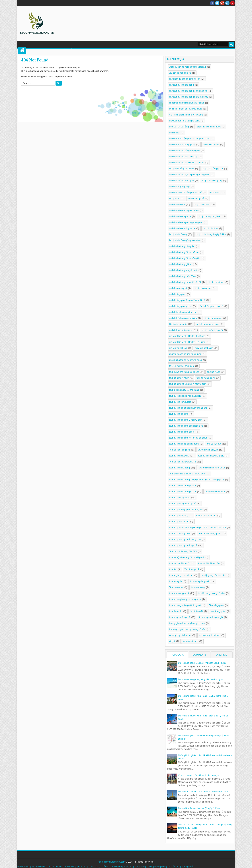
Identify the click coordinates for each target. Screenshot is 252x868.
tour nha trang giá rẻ (179, 593)
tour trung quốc (218, 611)
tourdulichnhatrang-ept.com (112, 862)
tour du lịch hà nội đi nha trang (184, 444)
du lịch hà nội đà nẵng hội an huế (185, 193)
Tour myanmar (176, 587)
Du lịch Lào (175, 199)
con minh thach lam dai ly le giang (186, 109)
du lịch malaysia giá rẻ (209, 216)
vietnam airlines (190, 641)
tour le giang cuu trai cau (181, 575)
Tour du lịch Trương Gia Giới (183, 551)
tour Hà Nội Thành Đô (209, 563)
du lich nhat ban (217, 282)
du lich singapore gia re (181, 306)
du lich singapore (203, 288)
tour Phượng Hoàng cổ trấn (211, 593)
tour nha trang (198, 587)
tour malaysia (176, 581)
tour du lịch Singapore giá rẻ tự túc (186, 510)
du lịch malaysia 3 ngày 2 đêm (184, 210)
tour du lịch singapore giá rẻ (183, 504)
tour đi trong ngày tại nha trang (184, 390)
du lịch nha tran (210, 228)
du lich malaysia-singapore (182, 228)
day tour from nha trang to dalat (184, 121)
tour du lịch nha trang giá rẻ (183, 492)
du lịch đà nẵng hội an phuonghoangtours (189, 175)
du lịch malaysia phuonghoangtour (186, 222)
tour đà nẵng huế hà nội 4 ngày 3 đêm (188, 384)
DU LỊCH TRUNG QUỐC (94, 50)
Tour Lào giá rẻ (192, 569)
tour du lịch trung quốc (209, 534)
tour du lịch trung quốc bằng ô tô (185, 540)
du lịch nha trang (138, 867)
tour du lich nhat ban (215, 492)
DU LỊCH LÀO (124, 50)
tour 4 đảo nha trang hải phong (184, 372)
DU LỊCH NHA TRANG (183, 50)
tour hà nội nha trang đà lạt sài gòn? (187, 557)
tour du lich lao (214, 444)
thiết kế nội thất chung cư (182, 366)
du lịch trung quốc (26, 867)
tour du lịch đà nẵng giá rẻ (182, 432)
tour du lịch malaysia (179, 456)
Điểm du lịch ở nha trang (209, 127)
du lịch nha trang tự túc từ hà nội (185, 282)
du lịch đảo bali (103, 867)
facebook (212, 3)
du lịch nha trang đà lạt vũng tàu (185, 258)
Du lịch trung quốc (178, 324)
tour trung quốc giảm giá (211, 617)
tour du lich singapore (180, 498)
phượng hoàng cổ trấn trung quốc (186, 360)
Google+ (222, 3)
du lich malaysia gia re (180, 216)
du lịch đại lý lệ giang (179, 187)
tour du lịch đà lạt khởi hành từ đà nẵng (188, 408)
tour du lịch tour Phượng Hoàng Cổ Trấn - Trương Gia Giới (197, 528)
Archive (222, 655)
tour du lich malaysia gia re (211, 456)
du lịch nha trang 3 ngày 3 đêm (211, 234)
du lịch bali (89, 867)
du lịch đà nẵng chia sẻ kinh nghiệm (187, 163)
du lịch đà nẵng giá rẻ (212, 169)
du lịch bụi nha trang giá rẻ (182, 145)
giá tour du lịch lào (178, 348)
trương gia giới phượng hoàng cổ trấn (187, 629)
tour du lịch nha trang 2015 (212, 468)
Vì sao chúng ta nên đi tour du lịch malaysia (199, 775)
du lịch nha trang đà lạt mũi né (184, 252)
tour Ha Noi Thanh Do (180, 563)
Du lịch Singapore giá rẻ (211, 306)
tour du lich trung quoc (180, 534)
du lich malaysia (177, 204)
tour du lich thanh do (206, 516)
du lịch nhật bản (120, 867)
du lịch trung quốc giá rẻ (181, 330)
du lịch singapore (178, 294)
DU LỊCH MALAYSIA (151, 50)
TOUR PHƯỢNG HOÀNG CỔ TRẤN (52, 50)
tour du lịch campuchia (180, 402)
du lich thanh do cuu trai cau (183, 312)
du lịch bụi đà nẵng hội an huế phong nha (189, 139)
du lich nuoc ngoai (178, 288)
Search (232, 44)
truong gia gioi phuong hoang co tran (187, 623)
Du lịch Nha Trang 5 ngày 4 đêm (185, 240)
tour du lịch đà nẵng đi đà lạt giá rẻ (186, 426)
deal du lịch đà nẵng (179, 127)
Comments (199, 655)
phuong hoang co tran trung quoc (185, 354)
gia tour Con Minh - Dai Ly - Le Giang (187, 336)
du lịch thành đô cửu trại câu (183, 318)
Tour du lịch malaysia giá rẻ (183, 462)
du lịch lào (41, 867)
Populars (177, 655)
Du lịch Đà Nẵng (211, 145)
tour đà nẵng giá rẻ (206, 378)
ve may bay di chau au (180, 635)
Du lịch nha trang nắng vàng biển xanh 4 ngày (200, 679)
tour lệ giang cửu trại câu (213, 575)
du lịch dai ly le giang (212, 181)
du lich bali (174, 133)
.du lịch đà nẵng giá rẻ (180, 73)
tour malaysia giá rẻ (200, 581)
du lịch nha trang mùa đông (183, 276)
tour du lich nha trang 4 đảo (183, 486)
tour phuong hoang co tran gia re (185, 599)
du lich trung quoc (213, 318)
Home (22, 50)
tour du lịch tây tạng (179, 516)
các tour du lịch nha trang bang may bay (189, 97)
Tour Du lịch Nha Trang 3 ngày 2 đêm (187, 474)
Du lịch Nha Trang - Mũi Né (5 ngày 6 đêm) (199, 808)
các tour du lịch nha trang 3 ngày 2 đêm (188, 91)
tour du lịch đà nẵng (179, 414)
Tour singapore (216, 605)
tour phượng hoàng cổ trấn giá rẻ (185, 605)
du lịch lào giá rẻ (196, 199)
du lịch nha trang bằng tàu (182, 246)
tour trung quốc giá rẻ (180, 617)
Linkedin (227, 3)
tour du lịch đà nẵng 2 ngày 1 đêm (186, 420)
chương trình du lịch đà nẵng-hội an (187, 103)
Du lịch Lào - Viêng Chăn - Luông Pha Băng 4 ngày (203, 792)
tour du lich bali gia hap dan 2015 (185, 396)
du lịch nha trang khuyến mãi (183, 270)
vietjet (172, 641)
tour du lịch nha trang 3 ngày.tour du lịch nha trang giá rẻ (197, 480)
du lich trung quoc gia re (208, 324)
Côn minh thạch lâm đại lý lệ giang (186, 115)
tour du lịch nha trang (180, 468)
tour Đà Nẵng (214, 372)
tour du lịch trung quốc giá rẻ (183, 545)
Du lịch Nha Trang (178, 234)
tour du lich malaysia (208, 450)
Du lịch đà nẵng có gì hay (182, 169)
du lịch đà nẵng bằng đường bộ (185, 151)
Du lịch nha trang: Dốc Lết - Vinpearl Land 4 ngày (202, 663)
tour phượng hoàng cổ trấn (162, 867)
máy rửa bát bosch (204, 348)
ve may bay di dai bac (210, 635)
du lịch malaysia (202, 204)
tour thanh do (176, 611)
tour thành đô (196, 611)
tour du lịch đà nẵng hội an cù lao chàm (188, 438)
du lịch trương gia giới (212, 330)
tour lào (173, 569)
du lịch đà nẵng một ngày (182, 181)
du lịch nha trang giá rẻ (180, 264)
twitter (217, 3)
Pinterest (232, 3)
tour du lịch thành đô (179, 522)
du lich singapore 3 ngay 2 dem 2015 (187, 300)
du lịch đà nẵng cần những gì (183, 157)
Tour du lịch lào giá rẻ (180, 450)
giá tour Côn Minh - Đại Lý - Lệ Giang (187, 342)
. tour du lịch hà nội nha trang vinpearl (188, 67)
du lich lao (214, 193)
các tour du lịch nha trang (182, 85)
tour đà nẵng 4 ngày (179, 378)
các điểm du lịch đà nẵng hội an (185, 79)
